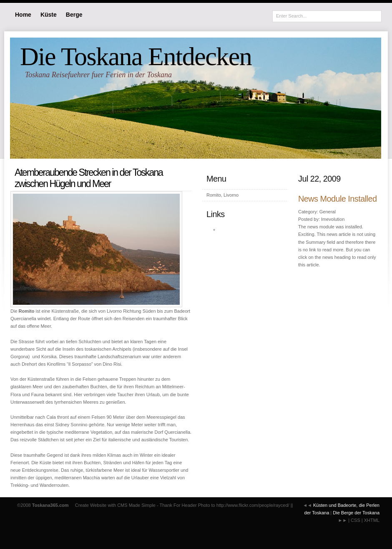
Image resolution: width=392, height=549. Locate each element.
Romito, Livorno (222, 195)
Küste (49, 15)
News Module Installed (338, 199)
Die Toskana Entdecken (136, 56)
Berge (74, 15)
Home (23, 15)
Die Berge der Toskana (356, 513)
